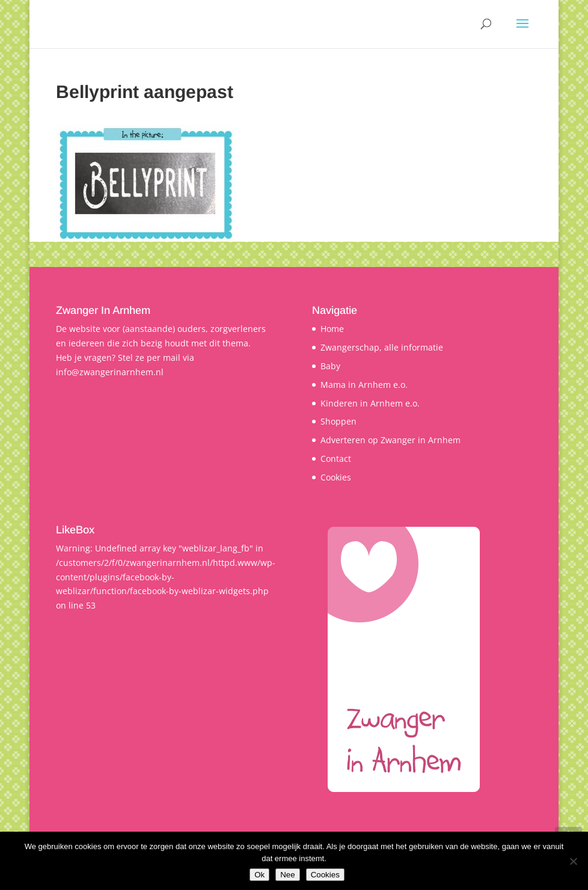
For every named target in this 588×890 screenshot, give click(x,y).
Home (332, 329)
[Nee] (573, 861)
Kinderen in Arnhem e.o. (370, 403)
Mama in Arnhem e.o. (364, 385)
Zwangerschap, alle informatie (382, 347)
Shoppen (338, 421)
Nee (287, 875)
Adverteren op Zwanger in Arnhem (390, 440)
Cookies (336, 477)
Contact (336, 459)
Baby (330, 366)
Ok (259, 875)
